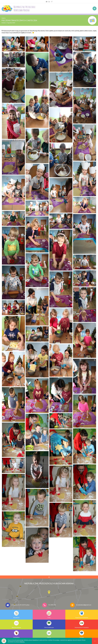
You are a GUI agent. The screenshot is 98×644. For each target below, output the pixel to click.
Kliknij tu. (22, 642)
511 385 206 (52, 605)
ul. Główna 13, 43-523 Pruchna (20, 605)
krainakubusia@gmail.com (84, 605)
